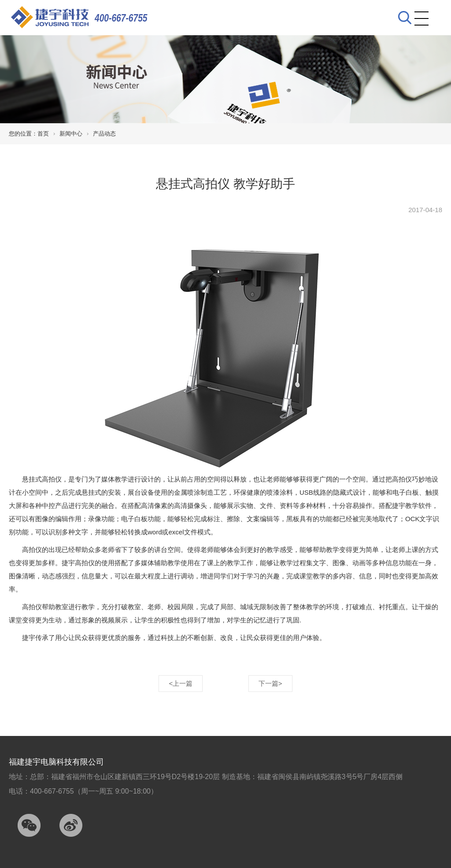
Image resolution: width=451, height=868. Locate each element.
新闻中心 (71, 134)
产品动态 (104, 134)
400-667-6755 (121, 18)
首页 (43, 134)
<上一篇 (181, 683)
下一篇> (270, 683)
